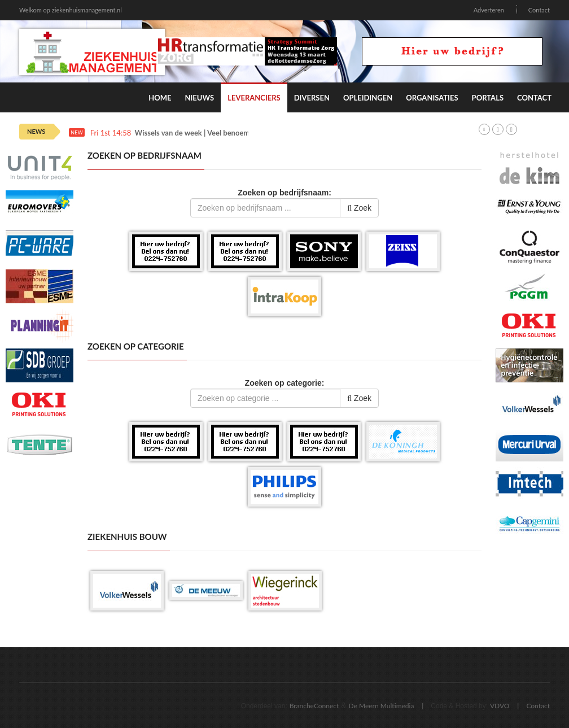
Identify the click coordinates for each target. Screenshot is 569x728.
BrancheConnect (314, 706)
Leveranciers (254, 98)
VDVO (500, 706)
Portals (488, 98)
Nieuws (199, 98)
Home (160, 98)
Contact (539, 10)
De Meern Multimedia (382, 706)
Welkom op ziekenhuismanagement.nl (71, 10)
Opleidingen (368, 98)
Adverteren (489, 10)
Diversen (312, 98)
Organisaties (432, 98)
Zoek (359, 208)
